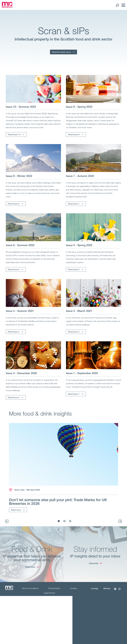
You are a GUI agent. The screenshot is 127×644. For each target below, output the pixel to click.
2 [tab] (64, 521)
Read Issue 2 (14, 397)
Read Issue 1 (74, 394)
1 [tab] (59, 521)
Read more (16, 510)
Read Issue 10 (14, 134)
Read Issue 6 (14, 269)
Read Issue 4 (14, 332)
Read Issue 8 (14, 204)
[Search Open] (117, 5)
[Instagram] (120, 590)
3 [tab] (70, 521)
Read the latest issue (61, 52)
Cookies (73, 588)
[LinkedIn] (115, 590)
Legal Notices (49, 593)
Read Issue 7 (74, 204)
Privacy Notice (54, 588)
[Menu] (123, 5)
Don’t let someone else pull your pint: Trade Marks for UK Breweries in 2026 (58, 502)
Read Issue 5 (74, 269)
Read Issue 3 (74, 332)
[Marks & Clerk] (7, 7)
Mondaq (107, 588)
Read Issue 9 (74, 134)
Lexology (94, 588)
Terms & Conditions (30, 588)
